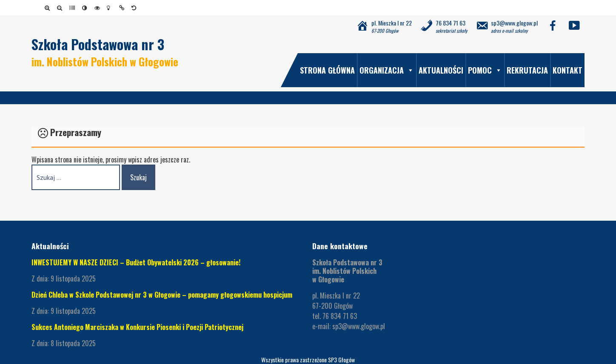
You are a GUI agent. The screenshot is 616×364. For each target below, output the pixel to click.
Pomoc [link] (485, 70)
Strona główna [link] (327, 70)
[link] (49, 8)
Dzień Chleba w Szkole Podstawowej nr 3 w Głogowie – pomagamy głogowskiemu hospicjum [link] (162, 295)
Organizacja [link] (387, 70)
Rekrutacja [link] (527, 70)
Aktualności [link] (441, 70)
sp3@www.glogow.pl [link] (359, 326)
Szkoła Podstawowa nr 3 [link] (98, 44)
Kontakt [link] (568, 70)
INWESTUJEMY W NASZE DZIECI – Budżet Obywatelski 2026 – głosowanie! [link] (136, 262)
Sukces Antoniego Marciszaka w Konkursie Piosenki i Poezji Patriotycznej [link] (137, 327)
